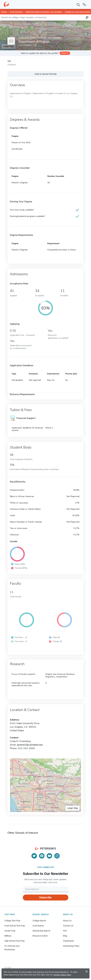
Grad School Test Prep (15, 926)
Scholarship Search (41, 931)
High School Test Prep (15, 941)
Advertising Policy (71, 946)
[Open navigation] (84, 4)
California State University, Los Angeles (44, 12)
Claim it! (65, 53)
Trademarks (68, 941)
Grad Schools (16, 12)
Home (4, 12)
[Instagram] (57, 856)
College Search (39, 921)
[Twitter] (34, 856)
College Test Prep (12, 921)
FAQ (65, 931)
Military (8, 936)
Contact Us (68, 926)
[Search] (78, 4)
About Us (67, 921)
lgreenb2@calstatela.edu (30, 745)
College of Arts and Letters (77, 12)
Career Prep (10, 931)
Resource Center (40, 936)
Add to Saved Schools (46, 74)
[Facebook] (42, 856)
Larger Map (73, 808)
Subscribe (45, 897)
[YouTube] (49, 856)
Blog (65, 936)
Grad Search (38, 926)
